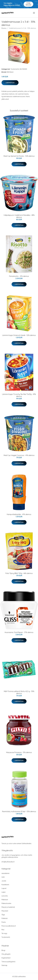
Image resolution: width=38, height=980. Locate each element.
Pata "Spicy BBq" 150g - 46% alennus (19, 573)
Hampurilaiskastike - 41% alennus (19, 514)
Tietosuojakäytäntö (8, 962)
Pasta (4, 922)
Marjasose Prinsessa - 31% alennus (19, 752)
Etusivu (4, 28)
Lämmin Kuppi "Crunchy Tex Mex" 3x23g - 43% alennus (19, 395)
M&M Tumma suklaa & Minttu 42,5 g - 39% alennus (19, 692)
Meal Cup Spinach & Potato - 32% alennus (19, 156)
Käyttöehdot (6, 958)
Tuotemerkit (15, 69)
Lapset (4, 888)
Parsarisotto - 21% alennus (19, 276)
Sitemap (4, 965)
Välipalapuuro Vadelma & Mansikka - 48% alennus (19, 216)
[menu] (34, 13)
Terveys (4, 933)
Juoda (4, 881)
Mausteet (5, 911)
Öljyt (3, 915)
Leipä (3, 892)
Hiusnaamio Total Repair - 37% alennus (19, 632)
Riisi (3, 930)
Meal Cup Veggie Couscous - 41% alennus (19, 455)
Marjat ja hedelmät (8, 907)
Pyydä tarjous (28, 4)
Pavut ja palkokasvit (9, 926)
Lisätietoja (10, 83)
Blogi (3, 950)
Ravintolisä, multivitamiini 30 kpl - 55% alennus (19, 811)
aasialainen (5, 873)
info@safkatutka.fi (8, 862)
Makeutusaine (6, 903)
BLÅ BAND (23, 69)
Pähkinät (5, 918)
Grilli (3, 877)
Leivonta (5, 896)
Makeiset (5, 900)
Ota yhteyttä (6, 954)
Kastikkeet (5, 885)
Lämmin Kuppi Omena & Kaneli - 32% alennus (19, 335)
